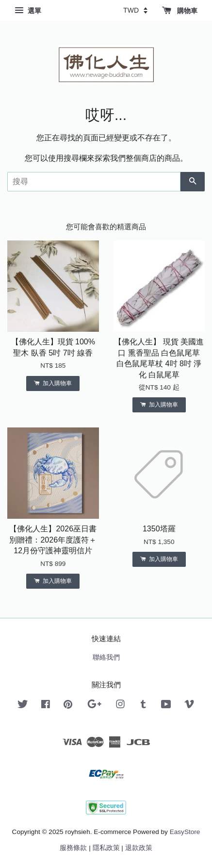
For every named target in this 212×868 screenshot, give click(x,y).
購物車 (180, 11)
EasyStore (185, 832)
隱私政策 (106, 848)
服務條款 (73, 848)
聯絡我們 (106, 657)
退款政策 (139, 848)
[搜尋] (94, 182)
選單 (28, 11)
